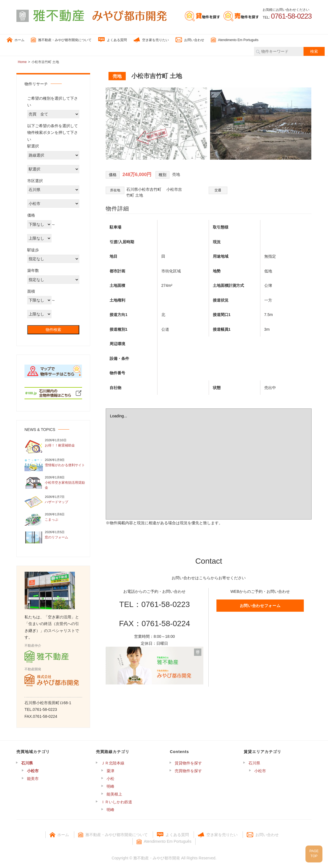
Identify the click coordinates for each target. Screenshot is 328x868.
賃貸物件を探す (188, 762)
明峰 (110, 785)
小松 (110, 777)
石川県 (27, 762)
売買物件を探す (188, 770)
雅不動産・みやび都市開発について (61, 39)
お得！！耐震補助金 (60, 445)
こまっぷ (51, 519)
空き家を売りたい (151, 39)
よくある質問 (113, 39)
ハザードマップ (56, 501)
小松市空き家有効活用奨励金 (65, 484)
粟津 (110, 770)
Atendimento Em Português (235, 39)
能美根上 (114, 793)
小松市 (33, 770)
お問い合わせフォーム (260, 604)
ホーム (16, 39)
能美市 (33, 777)
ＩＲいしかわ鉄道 (117, 801)
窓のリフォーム (56, 536)
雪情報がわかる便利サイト (65, 464)
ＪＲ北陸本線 (113, 762)
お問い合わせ (190, 39)
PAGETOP (312, 851)
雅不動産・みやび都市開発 (157, 857)
